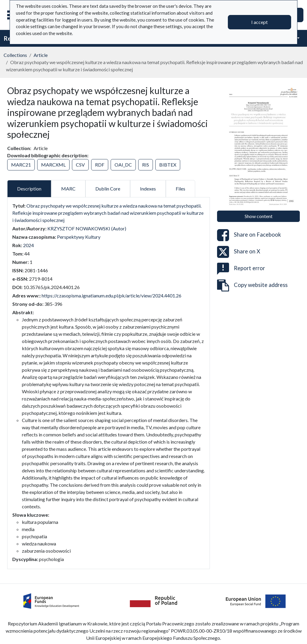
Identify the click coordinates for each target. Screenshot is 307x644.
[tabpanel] (109, 383)
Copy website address (252, 285)
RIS (146, 165)
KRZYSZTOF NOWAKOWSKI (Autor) (87, 228)
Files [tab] (180, 189)
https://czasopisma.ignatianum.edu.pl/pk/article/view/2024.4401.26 (112, 295)
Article (41, 55)
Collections (15, 55)
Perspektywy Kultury (79, 237)
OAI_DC (123, 165)
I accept (259, 22)
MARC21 (21, 165)
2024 (28, 245)
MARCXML (53, 165)
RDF (100, 165)
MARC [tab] (68, 189)
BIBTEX (168, 165)
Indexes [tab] (148, 189)
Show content (259, 216)
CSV (80, 165)
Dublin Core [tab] (108, 189)
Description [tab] (29, 189)
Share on (249, 235)
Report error (241, 269)
